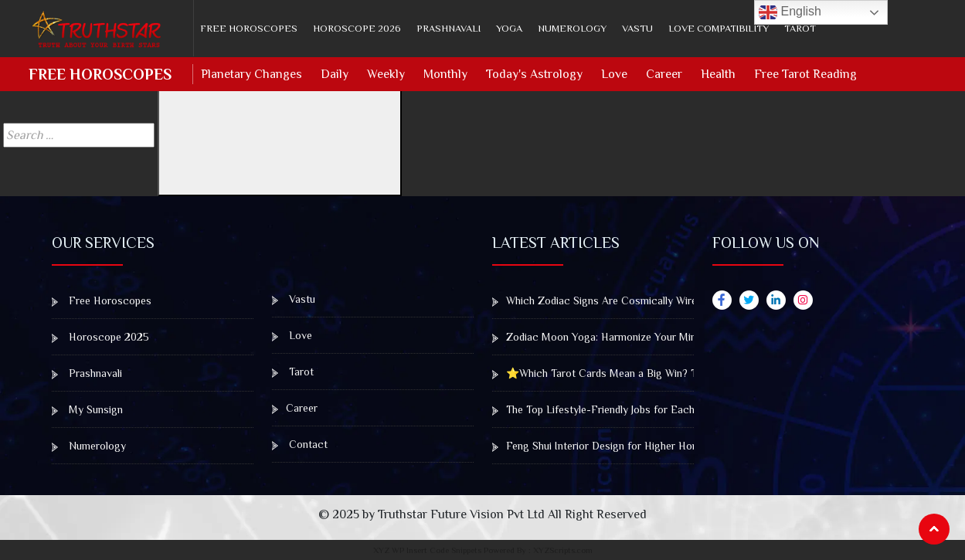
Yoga (509, 28)
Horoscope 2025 (100, 337)
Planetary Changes (251, 74)
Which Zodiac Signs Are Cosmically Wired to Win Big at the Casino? (659, 300)
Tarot (800, 28)
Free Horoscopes (249, 28)
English (790, 12)
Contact (300, 444)
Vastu (637, 28)
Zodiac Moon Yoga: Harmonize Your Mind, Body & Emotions (641, 337)
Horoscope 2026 (357, 28)
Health (718, 74)
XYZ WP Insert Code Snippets (427, 550)
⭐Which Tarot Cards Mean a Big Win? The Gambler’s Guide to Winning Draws (682, 373)
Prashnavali (449, 28)
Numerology (572, 28)
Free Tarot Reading (805, 74)
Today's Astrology (534, 74)
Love (614, 74)
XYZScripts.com (563, 550)
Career (664, 74)
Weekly (386, 74)
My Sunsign (87, 409)
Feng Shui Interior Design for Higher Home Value (613, 446)
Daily (335, 74)
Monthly (445, 74)
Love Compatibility (719, 28)
